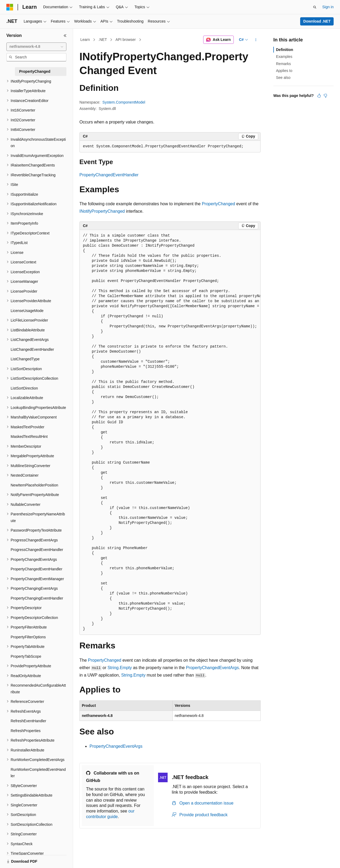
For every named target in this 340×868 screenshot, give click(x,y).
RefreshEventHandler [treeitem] (28, 721)
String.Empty (120, 668)
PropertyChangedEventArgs (212, 668)
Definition (285, 50)
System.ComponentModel (124, 102)
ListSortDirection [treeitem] (24, 388)
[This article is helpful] (319, 96)
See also (283, 78)
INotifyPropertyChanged (102, 211)
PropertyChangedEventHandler (109, 175)
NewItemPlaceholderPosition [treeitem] (34, 485)
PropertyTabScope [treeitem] (26, 656)
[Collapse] (65, 36)
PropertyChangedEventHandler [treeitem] (37, 569)
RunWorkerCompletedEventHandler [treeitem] (38, 773)
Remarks (283, 64)
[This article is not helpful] (325, 96)
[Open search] (315, 7)
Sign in (328, 7)
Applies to (284, 71)
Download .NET (317, 21)
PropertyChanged (218, 204)
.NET (103, 40)
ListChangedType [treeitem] (25, 359)
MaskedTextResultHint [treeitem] (29, 437)
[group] (170, 432)
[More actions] (256, 40)
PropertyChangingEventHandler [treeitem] (37, 598)
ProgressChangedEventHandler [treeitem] (37, 550)
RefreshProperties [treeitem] (26, 731)
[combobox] (36, 47)
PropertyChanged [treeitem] (35, 71)
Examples (284, 57)
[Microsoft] (10, 7)
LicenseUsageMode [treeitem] (27, 311)
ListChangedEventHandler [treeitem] (32, 349)
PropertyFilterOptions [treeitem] (28, 637)
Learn (85, 40)
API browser (126, 40)
